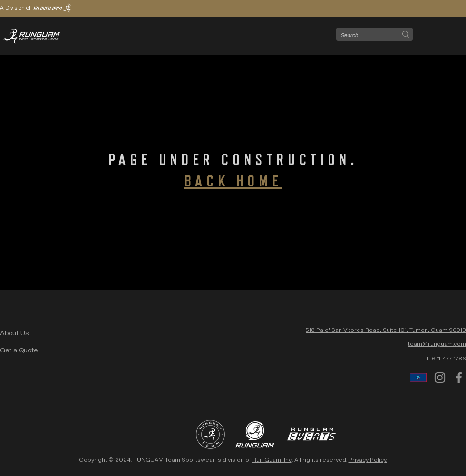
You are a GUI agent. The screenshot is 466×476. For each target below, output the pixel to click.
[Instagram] (440, 378)
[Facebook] (459, 378)
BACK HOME (233, 182)
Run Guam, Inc (272, 460)
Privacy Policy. (368, 460)
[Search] (362, 35)
